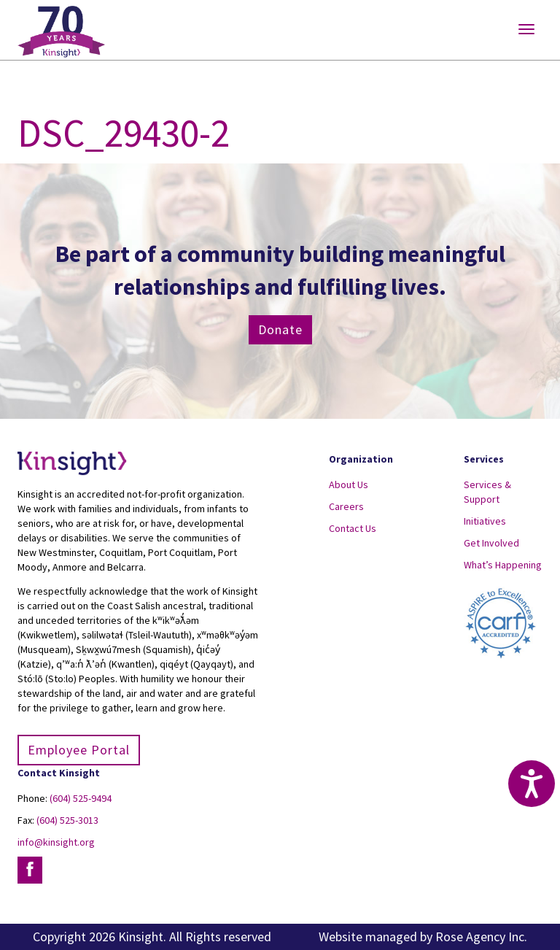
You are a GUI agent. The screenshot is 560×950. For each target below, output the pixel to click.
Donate (280, 329)
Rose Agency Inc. (481, 937)
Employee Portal (79, 750)
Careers (346, 506)
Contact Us (353, 528)
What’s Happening (503, 565)
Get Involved (491, 543)
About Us (349, 484)
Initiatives (485, 521)
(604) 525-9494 (81, 798)
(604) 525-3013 (67, 820)
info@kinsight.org (56, 842)
